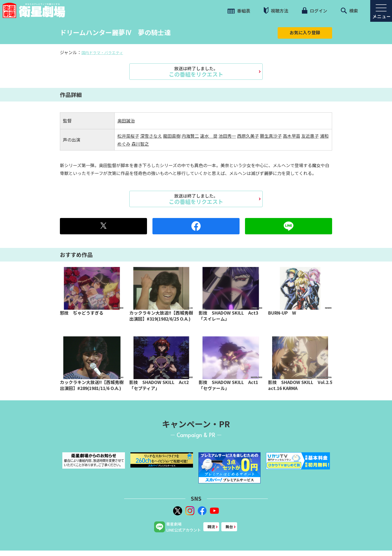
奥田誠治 (126, 121)
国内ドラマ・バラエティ (102, 53)
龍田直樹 (172, 136)
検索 (349, 11)
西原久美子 (248, 136)
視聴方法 (276, 10)
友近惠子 (310, 136)
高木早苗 (292, 136)
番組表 (239, 11)
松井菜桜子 (128, 136)
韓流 (211, 527)
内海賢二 (190, 136)
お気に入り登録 (305, 32)
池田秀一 (227, 136)
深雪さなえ (151, 136)
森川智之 (140, 144)
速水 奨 (209, 136)
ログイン (314, 11)
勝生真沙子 (271, 136)
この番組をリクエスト (196, 72)
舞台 (229, 527)
